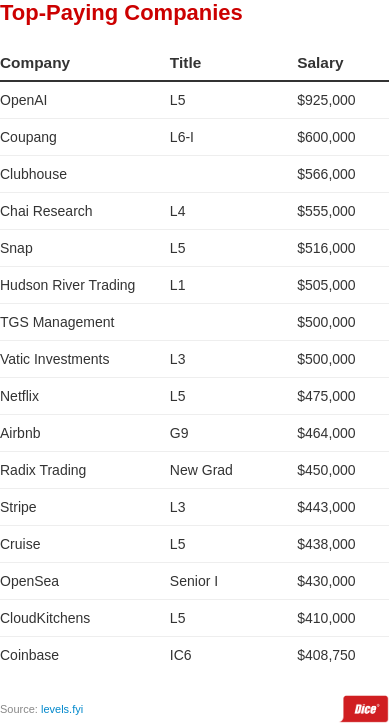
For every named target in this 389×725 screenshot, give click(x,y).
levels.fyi (62, 709)
